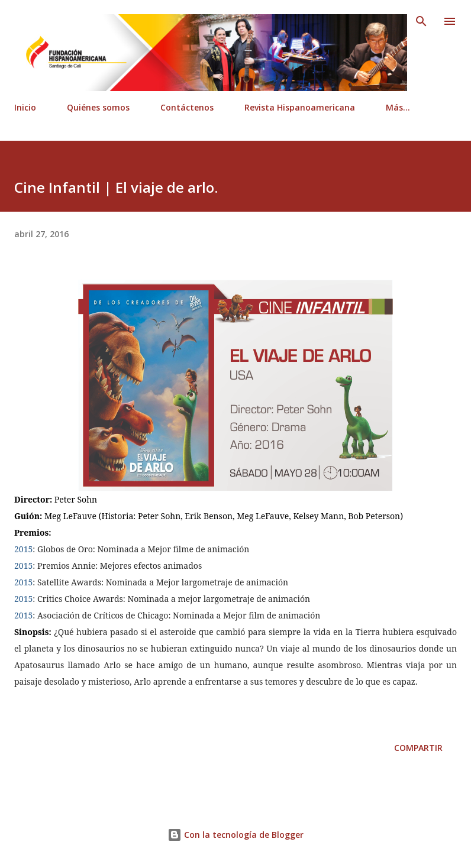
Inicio (25, 107)
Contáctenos (187, 107)
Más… (398, 107)
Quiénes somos (98, 107)
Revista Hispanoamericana (300, 107)
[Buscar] (421, 21)
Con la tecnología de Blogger (236, 835)
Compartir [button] (418, 748)
